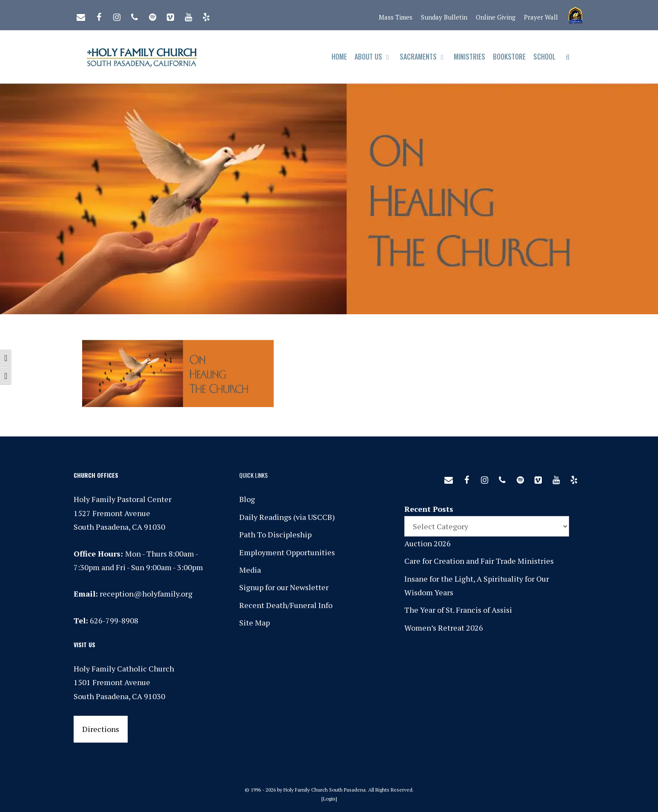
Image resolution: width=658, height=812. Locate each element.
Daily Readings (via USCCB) (287, 517)
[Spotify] (152, 15)
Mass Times (396, 17)
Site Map (255, 623)
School (544, 57)
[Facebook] (99, 15)
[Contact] (81, 15)
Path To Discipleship (275, 534)
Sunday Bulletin (444, 17)
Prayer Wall (541, 17)
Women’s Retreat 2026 (444, 628)
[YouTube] (188, 15)
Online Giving (496, 17)
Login (329, 799)
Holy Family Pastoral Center (123, 499)
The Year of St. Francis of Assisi (458, 610)
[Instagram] (117, 15)
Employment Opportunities (287, 552)
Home (339, 57)
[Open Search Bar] (568, 57)
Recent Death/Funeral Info (286, 605)
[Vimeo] (170, 15)
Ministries (469, 57)
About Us (375, 57)
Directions (101, 729)
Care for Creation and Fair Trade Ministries (479, 561)
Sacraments (425, 57)
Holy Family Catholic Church (124, 669)
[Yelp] (206, 15)
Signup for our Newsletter (284, 587)
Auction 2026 (428, 543)
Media (250, 570)
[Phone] (134, 15)
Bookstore (509, 57)
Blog (247, 499)
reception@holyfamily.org (146, 594)
